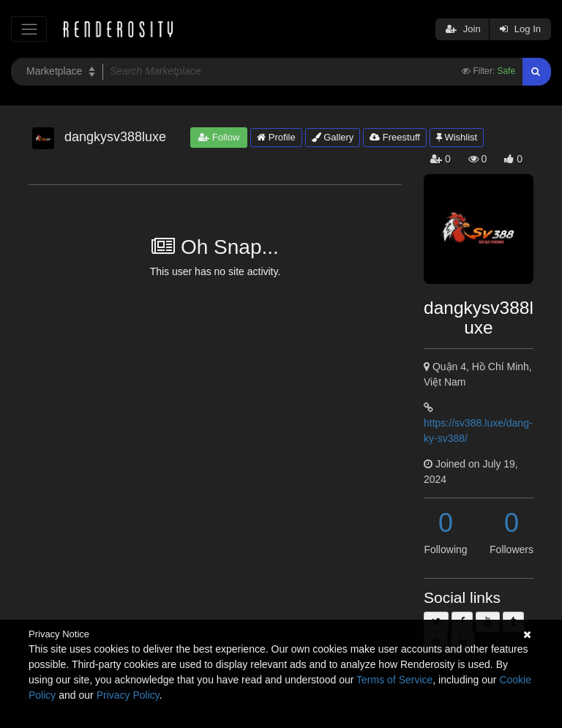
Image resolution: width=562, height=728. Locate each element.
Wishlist (457, 137)
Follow (219, 137)
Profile (276, 137)
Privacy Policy (128, 695)
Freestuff (395, 137)
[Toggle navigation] (29, 29)
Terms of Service (394, 680)
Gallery (333, 137)
